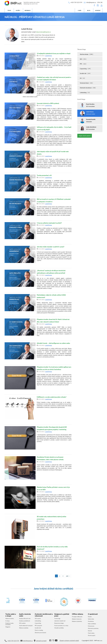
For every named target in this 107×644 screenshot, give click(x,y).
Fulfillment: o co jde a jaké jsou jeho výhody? (52, 397)
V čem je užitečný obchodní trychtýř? (49, 223)
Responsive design (59, 623)
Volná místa (91, 619)
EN (99, 2)
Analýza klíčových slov (25, 619)
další (68, 576)
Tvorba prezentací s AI (44, 175)
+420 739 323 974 (76, 2)
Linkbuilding (38, 621)
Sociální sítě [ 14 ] (85, 73)
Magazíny (8, 627)
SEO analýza (22, 623)
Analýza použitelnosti (25, 621)
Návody (90, 631)
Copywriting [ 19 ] (85, 69)
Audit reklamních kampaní (26, 626)
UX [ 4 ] (82, 78)
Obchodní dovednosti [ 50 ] (88, 88)
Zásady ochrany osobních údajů (69, 641)
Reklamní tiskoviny (77, 619)
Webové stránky (10, 619)
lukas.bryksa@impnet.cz (43, 32)
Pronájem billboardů (77, 617)
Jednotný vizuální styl (60, 621)
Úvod (9, 10)
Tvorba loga (57, 619)
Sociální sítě (38, 628)
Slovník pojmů (92, 635)
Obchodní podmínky (93, 628)
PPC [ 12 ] (83, 64)
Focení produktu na (61, 626)
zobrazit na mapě (40, 641)
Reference (28, 10)
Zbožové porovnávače (40, 633)
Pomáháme (91, 621)
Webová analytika (24, 628)
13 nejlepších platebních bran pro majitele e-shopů (54, 53)
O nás (79, 10)
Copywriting (38, 623)
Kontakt (98, 10)
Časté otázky (91, 633)
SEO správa (38, 619)
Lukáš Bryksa (48, 56)
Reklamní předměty (77, 621)
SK (102, 2)
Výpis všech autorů (85, 136)
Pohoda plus (91, 626)
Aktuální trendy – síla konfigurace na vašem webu (53, 343)
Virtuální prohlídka (59, 628)
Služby (18, 10)
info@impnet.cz (91, 2)
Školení (90, 617)
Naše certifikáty (92, 624)
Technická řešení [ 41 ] (86, 83)
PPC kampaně (38, 626)
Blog (89, 10)
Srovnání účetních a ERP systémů (48, 103)
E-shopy (8, 621)
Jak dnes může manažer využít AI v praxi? (51, 247)
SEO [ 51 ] (83, 59)
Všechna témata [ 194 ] (86, 54)
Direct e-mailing (39, 630)
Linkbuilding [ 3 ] (85, 93)
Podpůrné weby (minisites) (9, 624)
